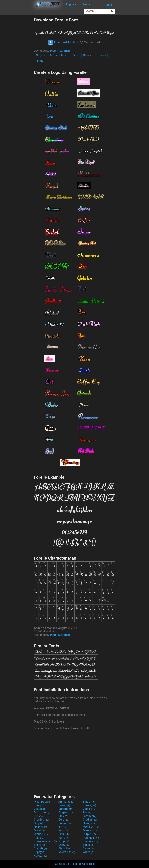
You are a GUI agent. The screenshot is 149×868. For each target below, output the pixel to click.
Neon (64, 830)
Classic (89, 809)
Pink (64, 834)
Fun (39, 816)
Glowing (41, 820)
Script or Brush (59, 55)
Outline (41, 834)
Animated (66, 802)
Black (89, 802)
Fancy (39, 61)
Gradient (90, 820)
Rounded (91, 838)
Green (65, 823)
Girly (76, 55)
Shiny (64, 845)
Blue (39, 805)
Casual (40, 809)
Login (109, 5)
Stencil (64, 848)
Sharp (39, 845)
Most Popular (42, 802)
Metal (39, 830)
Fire (87, 813)
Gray (38, 823)
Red (39, 838)
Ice (62, 827)
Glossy (90, 816)
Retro (64, 838)
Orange (90, 830)
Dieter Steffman (60, 51)
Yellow (40, 856)
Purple (89, 834)
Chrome (66, 809)
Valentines (67, 852)
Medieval (91, 827)
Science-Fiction (45, 841)
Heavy (89, 823)
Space (89, 845)
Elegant (40, 55)
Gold (64, 820)
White (88, 852)
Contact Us (62, 864)
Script (64, 841)
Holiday (40, 827)
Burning (89, 805)
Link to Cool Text (84, 864)
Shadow (90, 841)
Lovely (102, 55)
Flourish (88, 55)
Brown (64, 805)
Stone (88, 848)
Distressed (43, 813)
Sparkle (40, 848)
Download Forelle (62, 43)
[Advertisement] (17, 71)
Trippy (40, 852)
